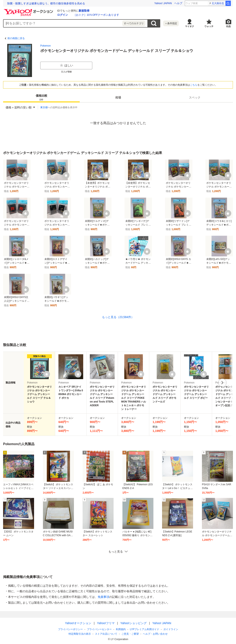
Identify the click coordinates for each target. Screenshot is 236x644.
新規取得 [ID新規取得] (84, 11)
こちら (194, 85)
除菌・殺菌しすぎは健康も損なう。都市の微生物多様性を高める (46, 3)
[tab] (41, 97)
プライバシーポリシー (70, 629)
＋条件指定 (171, 23)
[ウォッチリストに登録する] (47, 374)
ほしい (66, 65)
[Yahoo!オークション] (29, 10)
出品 (228, 26)
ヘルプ (178, 3)
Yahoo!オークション (78, 623)
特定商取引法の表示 (80, 634)
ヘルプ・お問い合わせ (155, 634)
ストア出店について (106, 634)
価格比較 (42, 98)
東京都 (44, 107)
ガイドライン (171, 629)
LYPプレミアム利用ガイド (145, 629)
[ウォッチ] (26, 175)
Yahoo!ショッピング (133, 623)
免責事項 (103, 597)
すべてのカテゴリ (134, 23)
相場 (118, 97)
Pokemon (46, 46)
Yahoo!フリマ (106, 623)
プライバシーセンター (99, 629)
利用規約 (121, 629)
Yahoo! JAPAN (163, 3)
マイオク (190, 26)
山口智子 (218, 3)
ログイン (63, 15)
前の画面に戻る (16, 38)
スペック (195, 97)
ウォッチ (209, 26)
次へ (222, 383)
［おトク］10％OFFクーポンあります (96, 15)
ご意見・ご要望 (130, 634)
